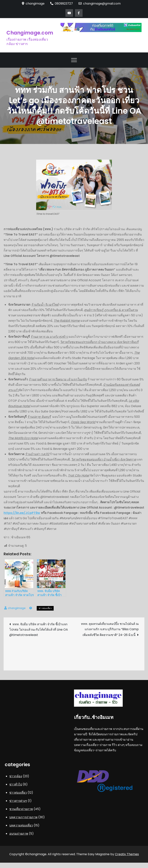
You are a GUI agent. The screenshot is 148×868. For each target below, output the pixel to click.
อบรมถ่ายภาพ (19, 834)
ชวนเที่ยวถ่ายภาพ (21, 809)
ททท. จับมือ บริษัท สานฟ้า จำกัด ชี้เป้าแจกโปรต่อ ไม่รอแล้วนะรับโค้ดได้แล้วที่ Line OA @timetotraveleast (39, 630)
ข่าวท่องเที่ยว (45, 608)
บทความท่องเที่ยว (21, 825)
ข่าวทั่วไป (16, 784)
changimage (17, 608)
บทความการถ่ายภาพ (23, 817)
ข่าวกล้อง (16, 776)
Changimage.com (30, 33)
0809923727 (62, 4)
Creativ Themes (127, 854)
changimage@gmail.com (100, 4)
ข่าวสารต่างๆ (18, 801)
